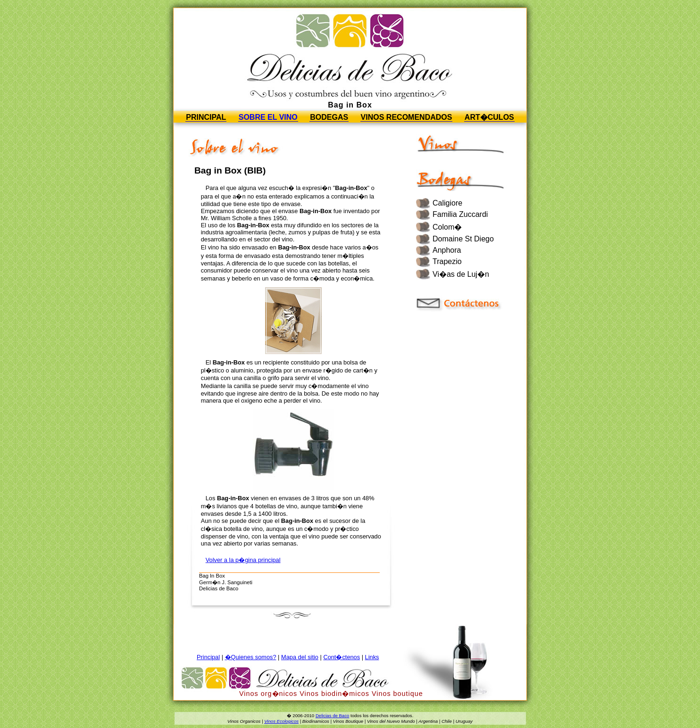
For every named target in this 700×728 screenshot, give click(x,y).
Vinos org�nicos (268, 694)
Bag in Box (350, 105)
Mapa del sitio (300, 657)
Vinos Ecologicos (281, 721)
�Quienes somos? (251, 657)
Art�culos (489, 117)
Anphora (447, 250)
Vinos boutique (397, 694)
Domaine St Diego (463, 239)
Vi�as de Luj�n (461, 274)
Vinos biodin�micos (334, 694)
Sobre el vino (268, 117)
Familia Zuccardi (460, 214)
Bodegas (329, 117)
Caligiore (447, 203)
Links (372, 657)
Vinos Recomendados (407, 117)
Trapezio (447, 261)
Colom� (447, 227)
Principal (206, 117)
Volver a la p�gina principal (243, 560)
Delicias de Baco (332, 716)
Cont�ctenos (342, 657)
